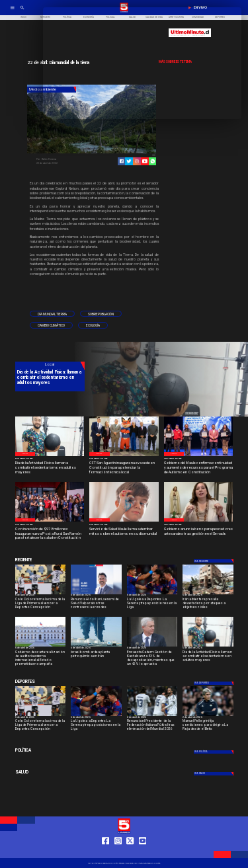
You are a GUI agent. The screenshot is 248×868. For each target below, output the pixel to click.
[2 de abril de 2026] (124, 459)
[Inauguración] (50, 521)
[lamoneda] (41, 646)
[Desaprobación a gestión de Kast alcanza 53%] (152, 646)
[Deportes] (50, 560)
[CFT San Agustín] (124, 456)
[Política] (50, 751)
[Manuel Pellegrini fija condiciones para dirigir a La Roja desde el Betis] (208, 726)
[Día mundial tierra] (52, 314)
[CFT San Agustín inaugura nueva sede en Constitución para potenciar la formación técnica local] (124, 468)
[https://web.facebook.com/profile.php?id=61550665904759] (105, 853)
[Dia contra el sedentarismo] (50, 456)
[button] (52, 314)
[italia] (152, 716)
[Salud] (50, 773)
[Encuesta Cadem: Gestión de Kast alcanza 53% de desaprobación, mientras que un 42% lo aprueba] (152, 657)
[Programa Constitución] (199, 456)
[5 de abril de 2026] (50, 459)
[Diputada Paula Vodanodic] (199, 521)
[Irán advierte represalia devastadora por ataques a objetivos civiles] (208, 605)
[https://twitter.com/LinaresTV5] (130, 853)
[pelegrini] (208, 716)
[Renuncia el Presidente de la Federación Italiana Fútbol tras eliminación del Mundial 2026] (152, 726)
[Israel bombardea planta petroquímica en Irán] (96, 646)
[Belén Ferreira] (63, 159)
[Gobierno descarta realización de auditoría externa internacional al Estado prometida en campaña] (41, 657)
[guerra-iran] (208, 594)
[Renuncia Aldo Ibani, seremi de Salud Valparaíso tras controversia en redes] (96, 594)
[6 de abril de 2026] (41, 596)
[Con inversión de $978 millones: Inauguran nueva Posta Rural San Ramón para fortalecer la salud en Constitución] (50, 534)
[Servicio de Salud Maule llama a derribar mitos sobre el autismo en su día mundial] (124, 534)
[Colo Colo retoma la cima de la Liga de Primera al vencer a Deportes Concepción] (41, 605)
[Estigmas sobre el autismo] (124, 521)
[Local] (25, 454)
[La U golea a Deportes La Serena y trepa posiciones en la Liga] (152, 605)
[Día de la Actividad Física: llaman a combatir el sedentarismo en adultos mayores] (50, 468)
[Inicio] (23, 18)
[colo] (41, 594)
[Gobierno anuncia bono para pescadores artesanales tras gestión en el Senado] (199, 534)
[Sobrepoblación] (101, 314)
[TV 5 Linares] (22, 12)
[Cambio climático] (51, 325)
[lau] (152, 594)
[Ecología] (93, 325)
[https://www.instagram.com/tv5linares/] (137, 161)
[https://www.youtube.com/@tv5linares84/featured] (145, 161)
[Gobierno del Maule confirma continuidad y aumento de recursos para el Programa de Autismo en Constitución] (199, 468)
